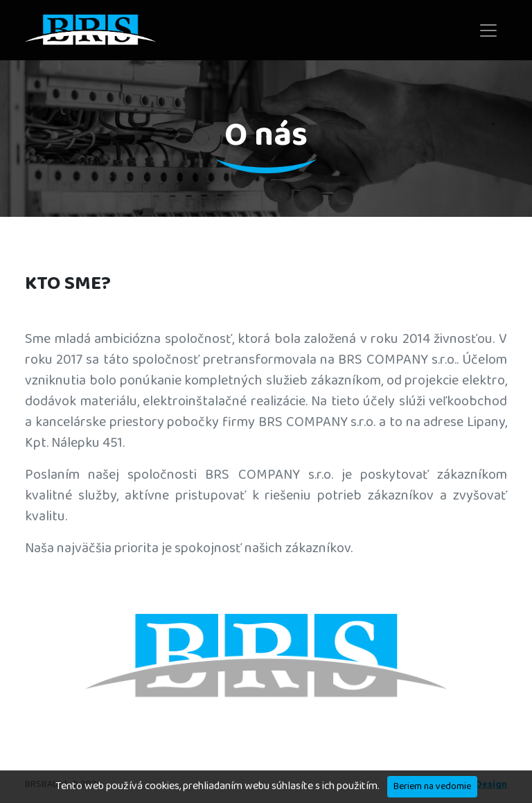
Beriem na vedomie (432, 786)
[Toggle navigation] (488, 30)
